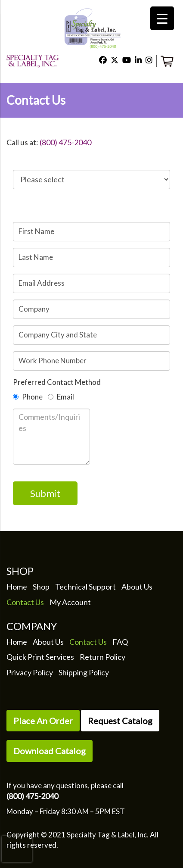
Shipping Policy (84, 672)
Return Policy (102, 657)
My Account (70, 602)
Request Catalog (120, 721)
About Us (137, 587)
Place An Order (43, 721)
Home (17, 587)
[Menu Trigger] (162, 18)
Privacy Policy (30, 672)
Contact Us (25, 602)
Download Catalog (50, 751)
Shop (41, 587)
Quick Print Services (40, 657)
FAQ (120, 642)
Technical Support (85, 587)
